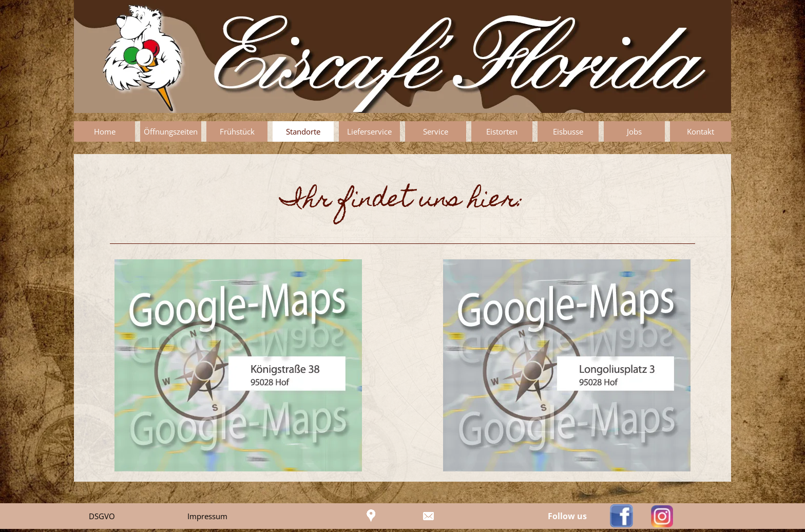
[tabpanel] (402, 201)
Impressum (207, 516)
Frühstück (237, 131)
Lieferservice (369, 131)
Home (105, 131)
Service (436, 131)
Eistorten (502, 131)
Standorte (303, 131)
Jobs (634, 131)
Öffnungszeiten (171, 131)
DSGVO (102, 516)
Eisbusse (568, 131)
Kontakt (701, 131)
